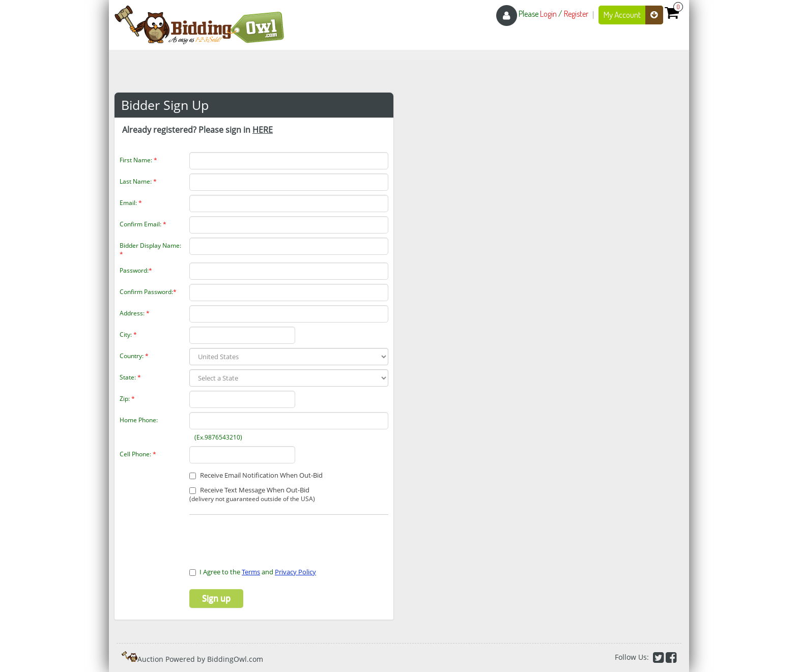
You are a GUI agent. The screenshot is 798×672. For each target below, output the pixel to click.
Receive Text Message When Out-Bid (252, 494)
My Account (633, 15)
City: (128, 334)
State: (130, 377)
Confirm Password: (148, 292)
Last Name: (138, 181)
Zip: (127, 399)
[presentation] (249, 535)
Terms (251, 572)
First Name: (138, 160)
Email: (131, 203)
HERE (263, 130)
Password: (136, 270)
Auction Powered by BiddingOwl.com (200, 659)
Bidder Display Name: (150, 250)
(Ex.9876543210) (217, 437)
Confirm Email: (143, 224)
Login (548, 14)
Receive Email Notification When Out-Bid (256, 475)
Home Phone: (139, 420)
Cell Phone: (138, 454)
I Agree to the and (253, 572)
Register (576, 14)
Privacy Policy (295, 572)
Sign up (216, 598)
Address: (135, 313)
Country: (134, 356)
